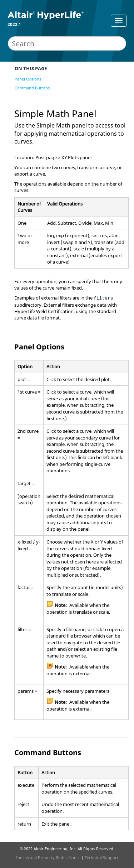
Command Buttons (32, 88)
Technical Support (101, 857)
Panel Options (28, 79)
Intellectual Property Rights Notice (48, 857)
